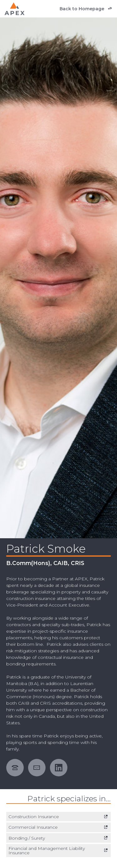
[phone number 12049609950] (17, 768)
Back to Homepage (82, 9)
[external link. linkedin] (61, 768)
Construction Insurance (34, 817)
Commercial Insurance (33, 827)
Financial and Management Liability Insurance (47, 851)
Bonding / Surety (27, 838)
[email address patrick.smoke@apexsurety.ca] (39, 768)
